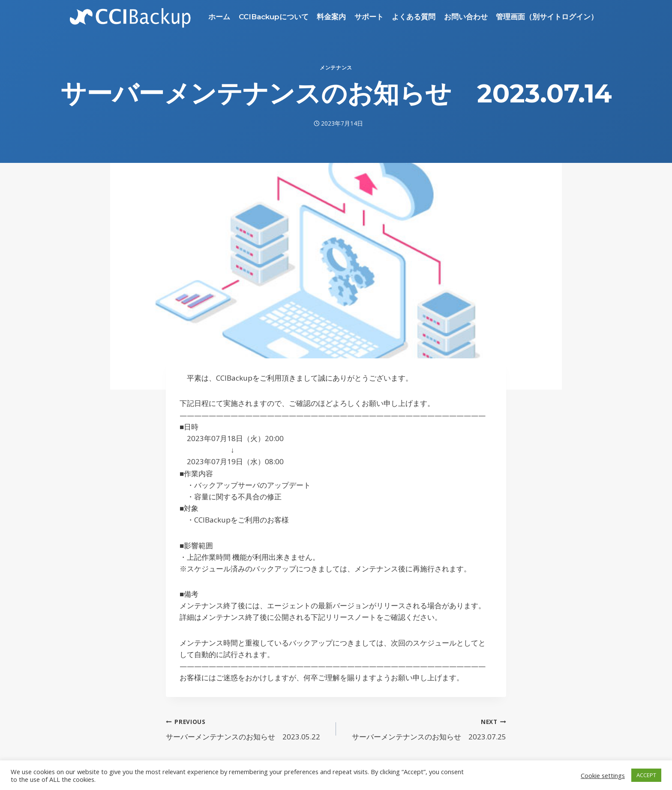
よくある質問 (414, 17)
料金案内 (331, 17)
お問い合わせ (466, 17)
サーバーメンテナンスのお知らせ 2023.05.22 (247, 728)
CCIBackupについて (274, 17)
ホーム (219, 17)
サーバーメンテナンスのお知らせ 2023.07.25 (425, 728)
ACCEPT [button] (646, 775)
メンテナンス (336, 67)
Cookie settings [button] (603, 775)
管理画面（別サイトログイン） (547, 17)
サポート (369, 17)
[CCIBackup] (130, 17)
